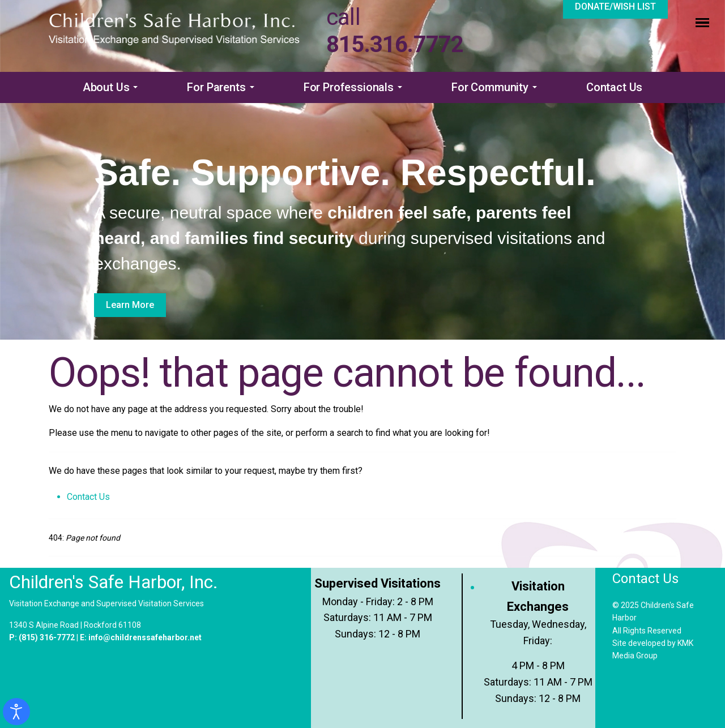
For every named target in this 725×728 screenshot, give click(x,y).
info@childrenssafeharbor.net (145, 637)
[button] (112, 87)
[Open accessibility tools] (16, 712)
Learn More (130, 305)
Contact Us (88, 497)
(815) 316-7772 (47, 637)
